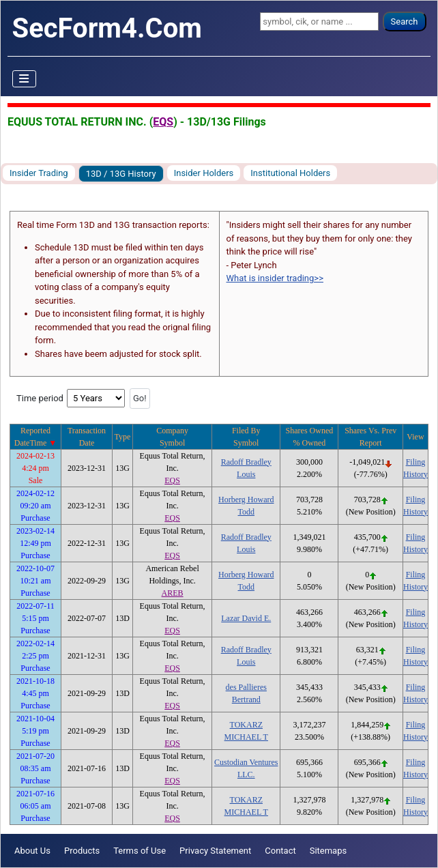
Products (82, 851)
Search (405, 21)
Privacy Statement (215, 851)
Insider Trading (39, 173)
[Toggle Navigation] (25, 79)
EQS (163, 122)
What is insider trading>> (275, 278)
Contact (280, 851)
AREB (173, 593)
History (415, 474)
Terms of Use (140, 851)
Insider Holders (204, 173)
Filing (416, 462)
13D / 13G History (121, 174)
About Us (32, 851)
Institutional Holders (290, 173)
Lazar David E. (246, 618)
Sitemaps (328, 851)
